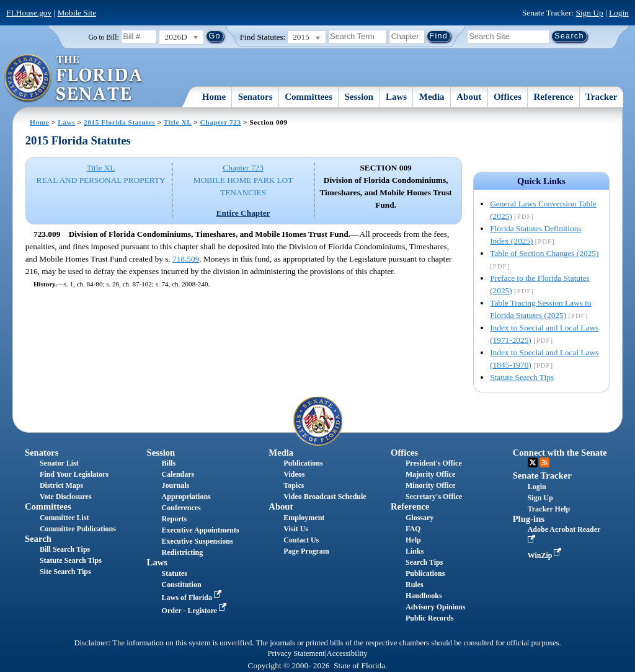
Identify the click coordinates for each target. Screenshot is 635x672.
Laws (396, 97)
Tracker (601, 97)
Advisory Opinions (435, 607)
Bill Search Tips (65, 549)
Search (38, 539)
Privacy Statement (296, 653)
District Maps (61, 485)
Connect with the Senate (560, 453)
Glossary (420, 518)
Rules (415, 585)
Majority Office (430, 474)
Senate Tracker (542, 475)
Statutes (175, 573)
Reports (175, 519)
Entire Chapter (243, 213)
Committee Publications (78, 529)
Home (214, 97)
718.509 (186, 259)
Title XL (178, 122)
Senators (255, 97)
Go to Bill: (103, 37)
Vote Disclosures (66, 497)
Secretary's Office (434, 497)
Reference (554, 97)
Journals (176, 485)
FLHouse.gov (29, 13)
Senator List (59, 463)
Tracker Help (549, 509)
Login (619, 13)
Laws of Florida (193, 598)
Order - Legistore (196, 611)
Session (359, 97)
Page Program (306, 551)
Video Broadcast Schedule (325, 497)
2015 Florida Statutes (119, 122)
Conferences (181, 508)
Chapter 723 (221, 122)
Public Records (430, 618)
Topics (294, 485)
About (469, 97)
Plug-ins (529, 519)
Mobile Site (77, 13)
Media (432, 97)
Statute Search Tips (522, 377)
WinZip (546, 555)
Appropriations (186, 497)
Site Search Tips (65, 572)
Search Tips (424, 562)
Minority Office (430, 485)
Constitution (182, 585)
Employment (304, 518)
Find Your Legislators (74, 474)
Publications (303, 463)
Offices (508, 97)
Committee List (64, 518)
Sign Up (590, 13)
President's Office (434, 463)
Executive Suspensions (198, 541)
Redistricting (183, 552)
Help (413, 540)
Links (415, 551)
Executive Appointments (201, 530)
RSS (544, 462)
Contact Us (301, 540)
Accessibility (347, 653)
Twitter (533, 462)
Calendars (178, 474)
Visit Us (296, 529)
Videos (294, 474)
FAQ (413, 529)
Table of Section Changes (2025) (544, 253)
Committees (309, 97)
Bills (169, 463)
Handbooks (424, 596)
